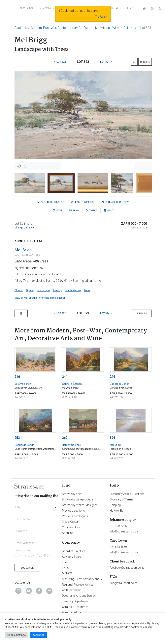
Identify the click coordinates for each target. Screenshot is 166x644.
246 (112, 377)
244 (65, 377)
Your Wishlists (71, 527)
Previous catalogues (75, 516)
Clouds (19, 290)
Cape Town (118, 541)
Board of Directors (74, 551)
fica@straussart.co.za (124, 583)
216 (17, 377)
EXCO (66, 568)
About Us (68, 533)
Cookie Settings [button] (17, 635)
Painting (57, 290)
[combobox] (36, 506)
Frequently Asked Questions (127, 494)
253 (17, 438)
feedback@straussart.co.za (127, 568)
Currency (115, 202)
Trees (87, 290)
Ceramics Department (76, 607)
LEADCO (67, 562)
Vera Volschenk (23, 384)
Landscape (43, 290)
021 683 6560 (118, 547)
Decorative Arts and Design (79, 596)
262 (65, 438)
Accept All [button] (38, 635)
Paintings (130, 28)
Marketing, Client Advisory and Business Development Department (103, 579)
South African (73, 290)
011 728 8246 (118, 526)
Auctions (21, 28)
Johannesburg (121, 520)
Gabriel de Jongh (72, 384)
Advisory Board (72, 557)
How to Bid (117, 511)
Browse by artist (72, 494)
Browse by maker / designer (80, 505)
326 (112, 438)
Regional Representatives (78, 585)
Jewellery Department (75, 601)
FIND (130, 8)
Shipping (115, 505)
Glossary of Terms (122, 499)
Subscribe (27, 568)
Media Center (70, 522)
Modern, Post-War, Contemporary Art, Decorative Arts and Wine (75, 28)
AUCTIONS (26, 8)
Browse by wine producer (78, 499)
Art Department (71, 590)
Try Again (101, 17)
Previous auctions (73, 511)
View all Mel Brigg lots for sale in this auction (40, 298)
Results (145, 62)
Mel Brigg (23, 250)
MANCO (67, 573)
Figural (30, 290)
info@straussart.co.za (124, 531)
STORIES (116, 8)
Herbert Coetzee (71, 445)
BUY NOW (45, 8)
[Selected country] (18, 555)
